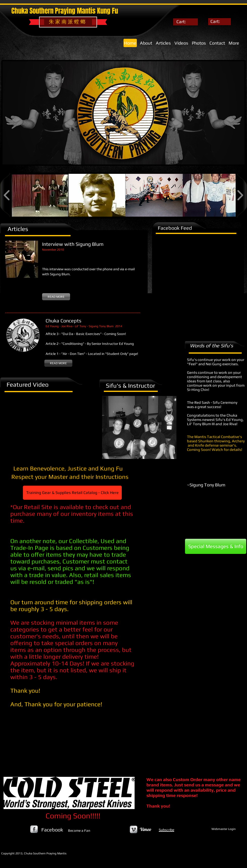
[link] (185, 22)
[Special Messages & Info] (216, 546)
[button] (40, 195)
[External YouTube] (47, 425)
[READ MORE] (56, 297)
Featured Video (28, 385)
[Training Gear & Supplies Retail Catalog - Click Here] (72, 493)
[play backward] (7, 195)
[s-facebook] (34, 829)
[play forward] (240, 195)
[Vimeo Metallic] (134, 829)
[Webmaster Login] (223, 829)
